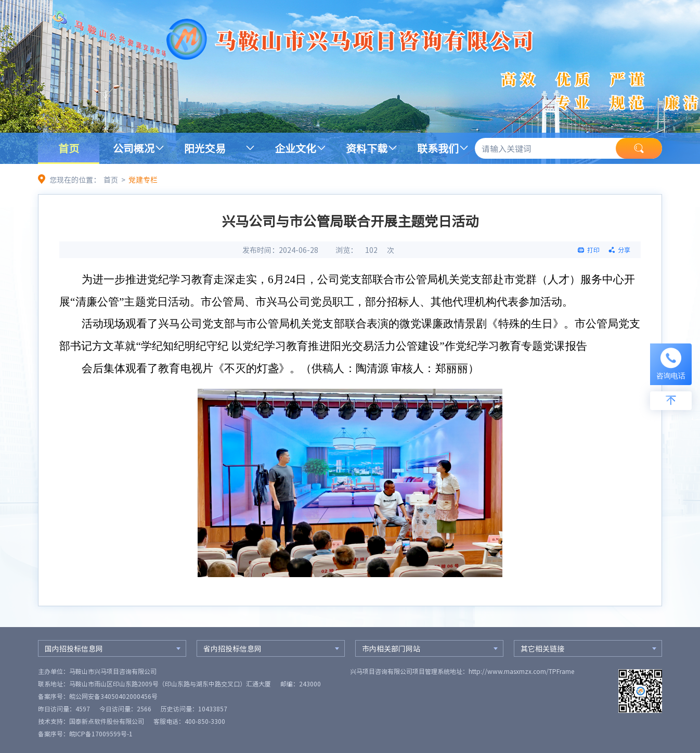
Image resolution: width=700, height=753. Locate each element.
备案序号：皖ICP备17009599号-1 (85, 734)
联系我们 (438, 148)
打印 (593, 250)
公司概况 (134, 148)
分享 (624, 250)
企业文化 (295, 148)
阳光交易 (205, 148)
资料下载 (367, 148)
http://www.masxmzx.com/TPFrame (521, 671)
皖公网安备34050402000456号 (113, 696)
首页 (69, 148)
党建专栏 (143, 180)
